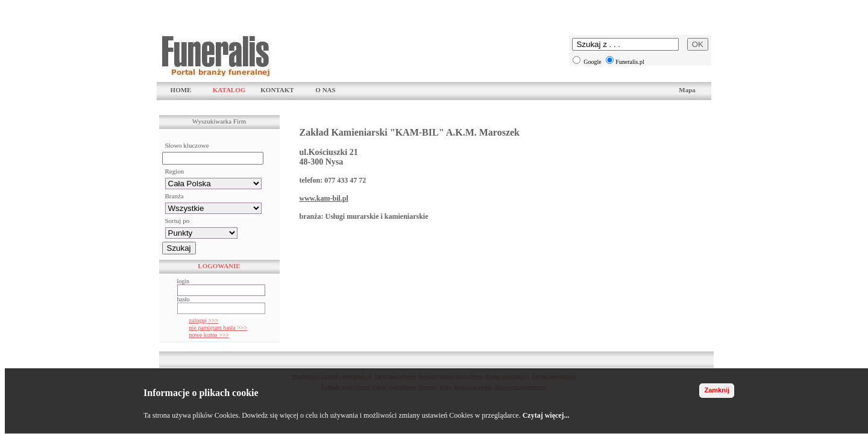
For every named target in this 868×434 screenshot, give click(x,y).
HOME (181, 90)
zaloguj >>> (204, 320)
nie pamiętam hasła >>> (219, 328)
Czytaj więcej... (546, 415)
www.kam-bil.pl (324, 198)
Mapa (687, 90)
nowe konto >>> (209, 335)
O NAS (325, 90)
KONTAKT (277, 90)
